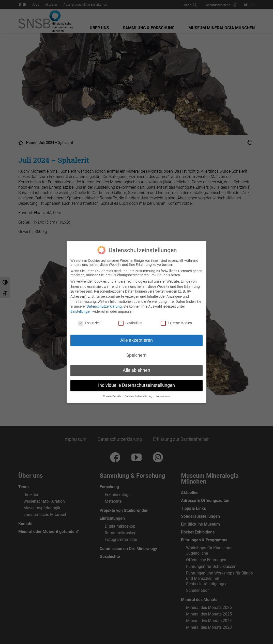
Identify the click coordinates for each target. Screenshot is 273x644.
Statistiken (130, 321)
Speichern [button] (136, 354)
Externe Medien (176, 321)
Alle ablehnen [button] (136, 369)
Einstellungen (81, 310)
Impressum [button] (163, 395)
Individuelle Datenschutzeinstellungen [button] (136, 384)
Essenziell (89, 321)
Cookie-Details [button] (112, 395)
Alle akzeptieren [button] (136, 339)
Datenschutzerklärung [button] (139, 395)
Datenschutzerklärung (104, 305)
